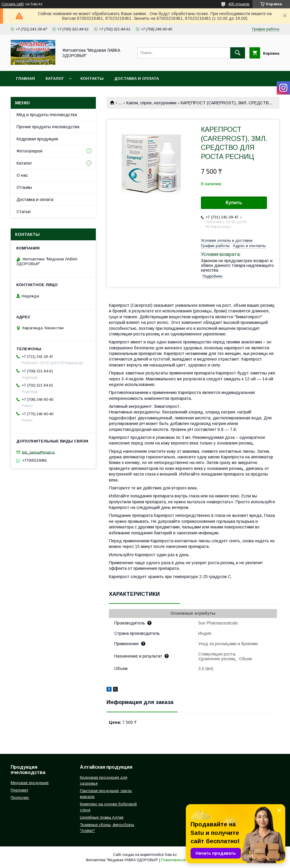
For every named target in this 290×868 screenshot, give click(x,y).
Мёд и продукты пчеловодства (47, 115)
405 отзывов (239, 4)
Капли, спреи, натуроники (151, 103)
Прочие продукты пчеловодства (48, 127)
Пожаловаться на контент (183, 860)
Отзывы (24, 187)
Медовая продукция (30, 783)
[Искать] (238, 53)
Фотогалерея (29, 151)
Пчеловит (19, 790)
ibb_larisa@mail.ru (38, 452)
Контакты (92, 78)
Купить (234, 203)
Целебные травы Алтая (102, 817)
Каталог (55, 78)
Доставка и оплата (137, 78)
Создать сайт (13, 4)
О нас (22, 175)
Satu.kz (171, 855)
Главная (25, 78)
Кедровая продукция (37, 139)
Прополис (20, 798)
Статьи (24, 212)
